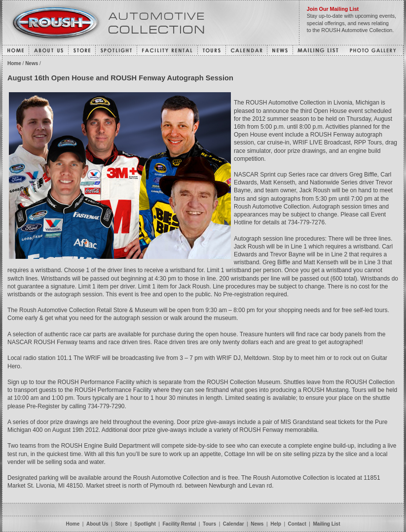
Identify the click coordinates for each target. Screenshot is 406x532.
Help (276, 524)
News (32, 63)
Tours (209, 524)
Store (121, 524)
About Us (97, 524)
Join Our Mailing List (333, 9)
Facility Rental (180, 524)
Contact (297, 524)
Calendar (234, 524)
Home (14, 63)
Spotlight (145, 524)
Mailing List (327, 524)
